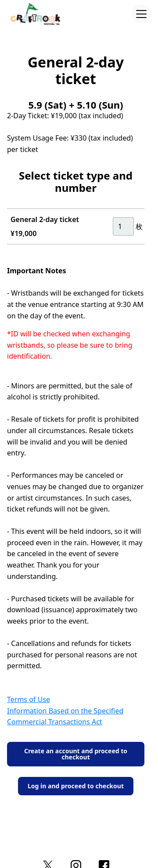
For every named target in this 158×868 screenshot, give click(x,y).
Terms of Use (29, 699)
